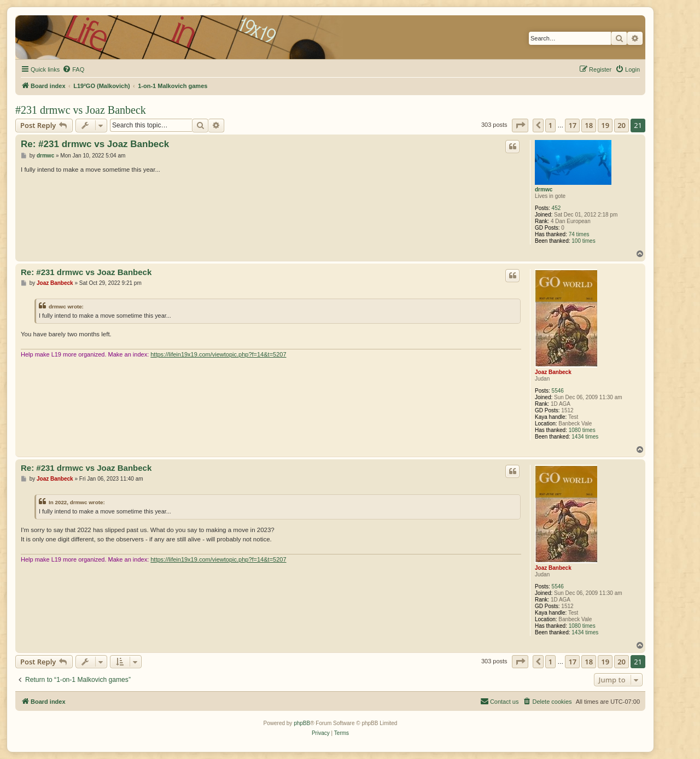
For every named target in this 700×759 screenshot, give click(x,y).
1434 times (585, 437)
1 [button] (550, 125)
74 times (579, 234)
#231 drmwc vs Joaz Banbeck (81, 110)
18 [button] (589, 125)
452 (556, 208)
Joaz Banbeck (553, 372)
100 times (583, 241)
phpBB (302, 723)
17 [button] (572, 125)
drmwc (544, 189)
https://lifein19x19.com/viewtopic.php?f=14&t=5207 (218, 354)
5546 (558, 391)
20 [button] (622, 125)
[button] (520, 125)
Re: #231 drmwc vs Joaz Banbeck (95, 144)
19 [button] (605, 125)
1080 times (582, 430)
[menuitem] (73, 69)
